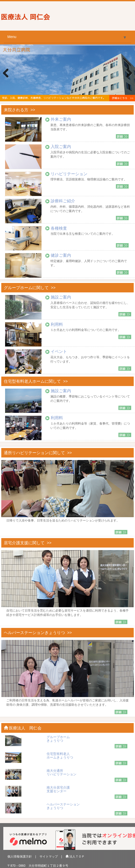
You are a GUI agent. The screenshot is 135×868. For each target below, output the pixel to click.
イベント (59, 351)
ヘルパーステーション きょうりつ (63, 806)
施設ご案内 (61, 297)
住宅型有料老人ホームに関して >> (36, 381)
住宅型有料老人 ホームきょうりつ (60, 756)
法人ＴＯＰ (75, 857)
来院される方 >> (19, 110)
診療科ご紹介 (63, 201)
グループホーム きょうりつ (58, 739)
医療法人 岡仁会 (23, 728)
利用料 (57, 324)
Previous (8, 73)
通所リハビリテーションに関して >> (38, 453)
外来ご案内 (61, 119)
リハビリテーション (69, 174)
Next (127, 73)
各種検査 (59, 228)
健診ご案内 (61, 255)
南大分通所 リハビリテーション (62, 772)
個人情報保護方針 (20, 857)
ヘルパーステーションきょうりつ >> (38, 633)
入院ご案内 (61, 147)
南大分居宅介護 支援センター (58, 789)
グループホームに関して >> (30, 288)
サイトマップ (49, 857)
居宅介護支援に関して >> (28, 543)
